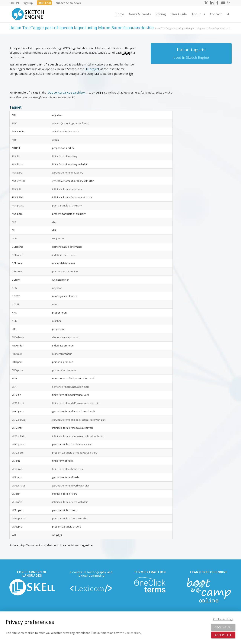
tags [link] (60, 48)
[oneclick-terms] (150, 585)
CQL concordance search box (66, 92)
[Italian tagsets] (191, 54)
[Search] (228, 14)
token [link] (126, 53)
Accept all (223, 635)
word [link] (59, 535)
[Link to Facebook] (217, 3)
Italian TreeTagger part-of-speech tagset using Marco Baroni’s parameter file (82, 28)
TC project (92, 69)
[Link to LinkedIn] (212, 3)
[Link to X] (206, 3)
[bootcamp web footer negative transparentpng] (209, 589)
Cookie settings (223, 619)
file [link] (131, 74)
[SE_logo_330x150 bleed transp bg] (28, 14)
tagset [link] (17, 48)
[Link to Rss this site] (229, 3)
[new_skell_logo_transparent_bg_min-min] (32, 587)
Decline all (223, 627)
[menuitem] (15, 3)
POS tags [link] (70, 48)
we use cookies (130, 633)
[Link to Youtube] (223, 3)
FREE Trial (44, 3)
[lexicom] (91, 588)
